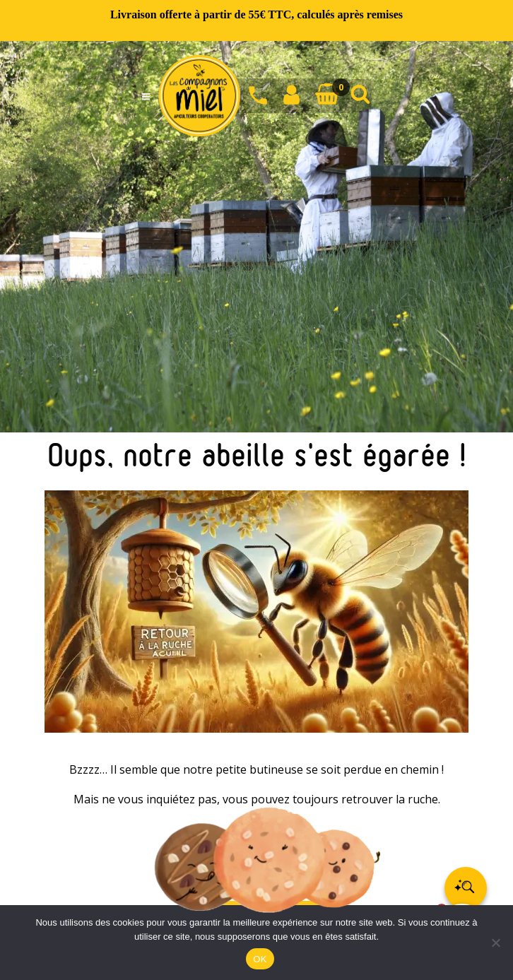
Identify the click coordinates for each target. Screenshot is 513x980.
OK (260, 959)
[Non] (495, 943)
